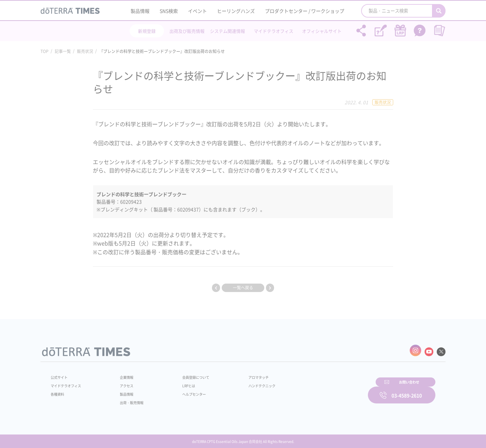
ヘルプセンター (184, 391)
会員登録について (186, 374)
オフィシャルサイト (322, 31)
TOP (45, 51)
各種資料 (59, 391)
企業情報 (123, 374)
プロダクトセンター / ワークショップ (305, 11)
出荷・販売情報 (129, 400)
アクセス (123, 383)
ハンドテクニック (246, 383)
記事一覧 (63, 51)
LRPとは (178, 383)
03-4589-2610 (407, 390)
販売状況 (85, 51)
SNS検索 (169, 11)
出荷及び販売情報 (187, 31)
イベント (197, 11)
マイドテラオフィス (274, 31)
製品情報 (140, 11)
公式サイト (61, 374)
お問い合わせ (329, 390)
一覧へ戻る (243, 288)
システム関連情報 (227, 31)
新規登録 (147, 31)
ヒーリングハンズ (236, 11)
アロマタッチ (242, 374)
